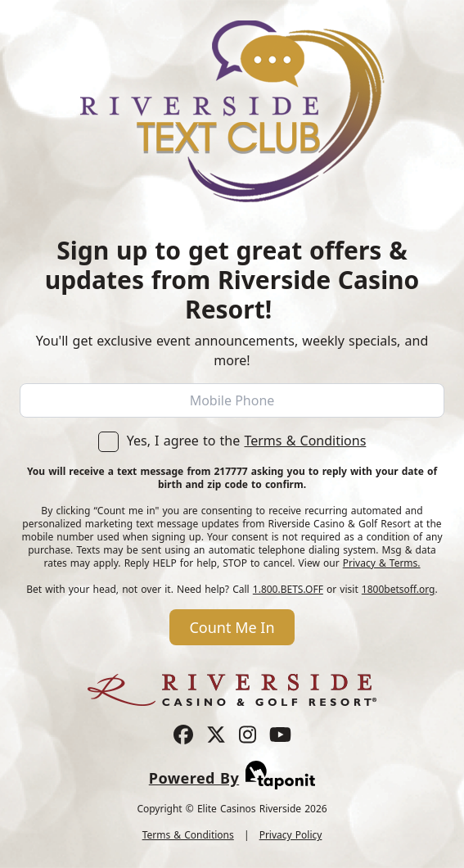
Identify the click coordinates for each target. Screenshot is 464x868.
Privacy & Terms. (382, 563)
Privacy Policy (291, 835)
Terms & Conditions (305, 441)
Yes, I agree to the (232, 441)
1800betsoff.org (399, 589)
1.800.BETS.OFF (288, 589)
